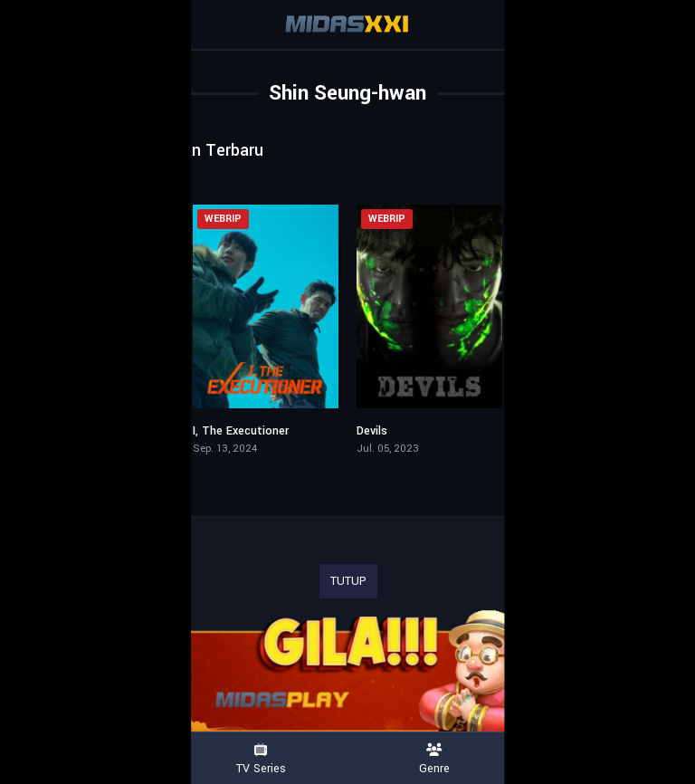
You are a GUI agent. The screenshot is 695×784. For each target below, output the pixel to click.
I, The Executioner (241, 431)
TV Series (261, 759)
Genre (434, 759)
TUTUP (348, 581)
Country (608, 759)
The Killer (545, 431)
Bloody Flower (66, 431)
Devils (372, 431)
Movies (87, 759)
